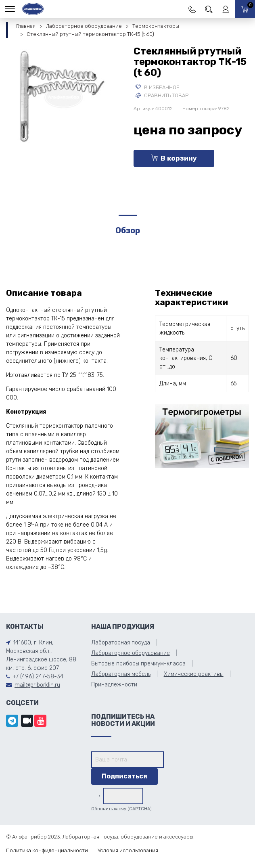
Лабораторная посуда (121, 643)
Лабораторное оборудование (84, 26)
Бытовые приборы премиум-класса (138, 664)
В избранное (158, 87)
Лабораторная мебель (121, 674)
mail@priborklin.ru (37, 685)
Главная (26, 26)
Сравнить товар (162, 95)
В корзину (174, 158)
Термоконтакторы (156, 26)
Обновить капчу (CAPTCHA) (121, 809)
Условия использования (128, 850)
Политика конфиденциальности (47, 850)
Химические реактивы (194, 674)
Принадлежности (114, 685)
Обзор (128, 230)
